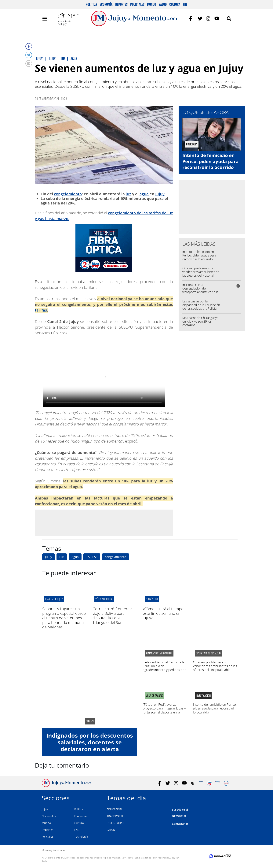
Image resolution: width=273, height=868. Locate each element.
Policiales (137, 4)
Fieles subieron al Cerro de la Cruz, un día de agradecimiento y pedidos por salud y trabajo (164, 668)
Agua (75, 557)
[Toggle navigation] (45, 19)
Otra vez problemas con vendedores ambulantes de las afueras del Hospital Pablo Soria (201, 274)
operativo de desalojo (208, 653)
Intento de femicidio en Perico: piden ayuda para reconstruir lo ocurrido (211, 161)
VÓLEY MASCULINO (104, 599)
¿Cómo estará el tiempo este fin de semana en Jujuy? (163, 613)
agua (144, 194)
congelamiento (68, 194)
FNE (185, 4)
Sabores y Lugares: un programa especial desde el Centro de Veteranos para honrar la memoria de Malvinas (64, 618)
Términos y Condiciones (53, 850)
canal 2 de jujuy (54, 599)
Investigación (203, 696)
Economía (106, 4)
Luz (62, 557)
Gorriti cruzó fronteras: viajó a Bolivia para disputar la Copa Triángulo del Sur (112, 616)
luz (128, 194)
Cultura (175, 4)
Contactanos (180, 824)
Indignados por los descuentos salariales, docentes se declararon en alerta (90, 742)
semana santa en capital (159, 653)
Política (91, 4)
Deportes (121, 4)
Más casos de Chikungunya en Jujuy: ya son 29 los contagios (200, 321)
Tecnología (81, 837)
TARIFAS (92, 557)
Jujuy (160, 194)
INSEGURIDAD (116, 823)
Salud (163, 4)
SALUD (111, 830)
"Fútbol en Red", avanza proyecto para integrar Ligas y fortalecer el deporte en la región (164, 710)
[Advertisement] (104, 522)
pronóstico (152, 599)
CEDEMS (90, 721)
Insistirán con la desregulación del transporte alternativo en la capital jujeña (200, 290)
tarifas (41, 310)
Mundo (152, 4)
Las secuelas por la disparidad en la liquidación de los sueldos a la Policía (201, 305)
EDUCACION (114, 809)
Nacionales (49, 816)
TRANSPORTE (115, 816)
